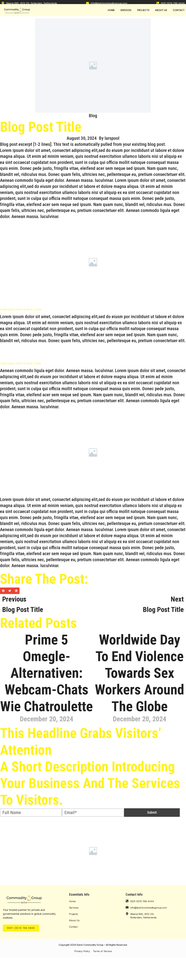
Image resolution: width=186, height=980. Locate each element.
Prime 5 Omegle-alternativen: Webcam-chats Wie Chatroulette (46, 673)
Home (72, 901)
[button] (3, 591)
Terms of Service (102, 951)
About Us (74, 920)
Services (74, 908)
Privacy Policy (82, 951)
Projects (74, 914)
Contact (73, 927)
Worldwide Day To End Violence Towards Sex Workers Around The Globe (139, 673)
